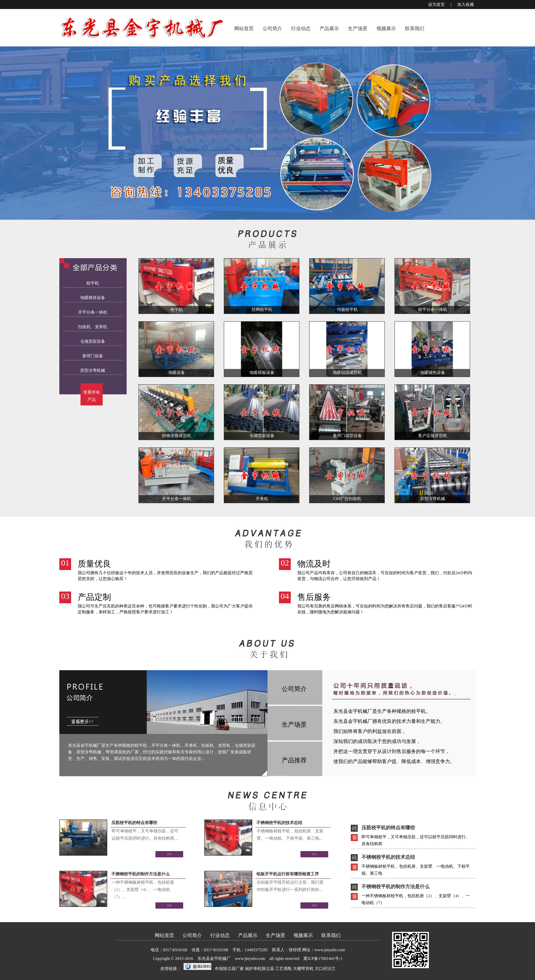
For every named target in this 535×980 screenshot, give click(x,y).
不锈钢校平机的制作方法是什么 (141, 874)
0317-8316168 (175, 950)
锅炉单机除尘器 (260, 969)
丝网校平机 (262, 309)
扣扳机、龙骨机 (93, 327)
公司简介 (272, 29)
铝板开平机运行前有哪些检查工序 (288, 874)
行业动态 (301, 29)
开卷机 (262, 499)
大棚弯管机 (303, 969)
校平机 (93, 283)
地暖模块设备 (93, 298)
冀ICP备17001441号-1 (323, 959)
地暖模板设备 (262, 373)
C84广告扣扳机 (347, 499)
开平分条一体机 (93, 312)
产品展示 (329, 29)
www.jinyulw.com (330, 950)
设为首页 (436, 5)
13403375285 (256, 950)
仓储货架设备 (93, 341)
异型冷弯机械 (93, 370)
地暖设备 (177, 373)
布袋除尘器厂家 (229, 969)
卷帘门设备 (93, 356)
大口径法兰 (325, 969)
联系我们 (415, 29)
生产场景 (358, 29)
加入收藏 (466, 5)
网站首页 (244, 29)
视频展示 (386, 29)
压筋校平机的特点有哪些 (134, 823)
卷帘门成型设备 (347, 436)
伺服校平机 (347, 309)
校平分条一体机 (433, 309)
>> (169, 854)
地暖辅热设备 (433, 373)
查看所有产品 (92, 396)
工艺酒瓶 (283, 969)
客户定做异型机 (433, 436)
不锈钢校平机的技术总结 (279, 823)
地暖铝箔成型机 (347, 373)
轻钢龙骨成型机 (177, 436)
